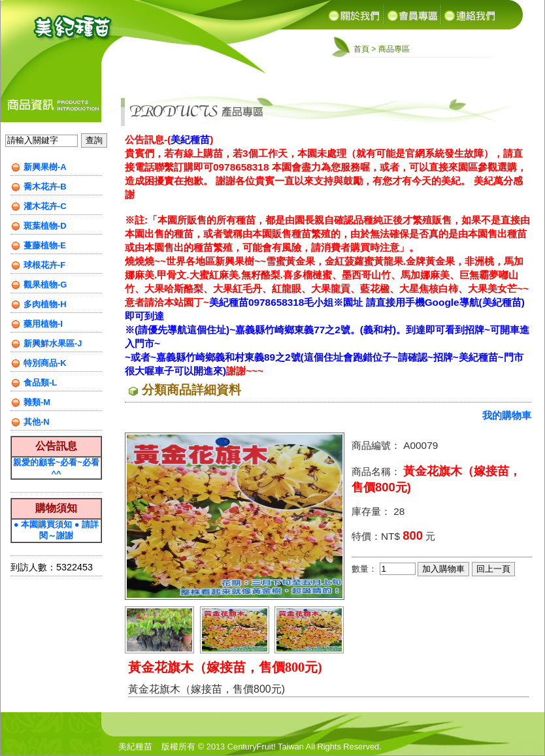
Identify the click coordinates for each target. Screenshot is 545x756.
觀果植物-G (45, 285)
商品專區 (394, 49)
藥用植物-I (43, 324)
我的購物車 (507, 415)
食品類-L (40, 383)
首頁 (361, 49)
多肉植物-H (45, 304)
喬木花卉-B (45, 187)
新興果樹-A (45, 167)
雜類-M (37, 402)
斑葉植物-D (45, 226)
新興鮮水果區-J (53, 343)
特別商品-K (45, 363)
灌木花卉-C (45, 206)
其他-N (37, 422)
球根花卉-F (44, 265)
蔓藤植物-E (45, 245)
